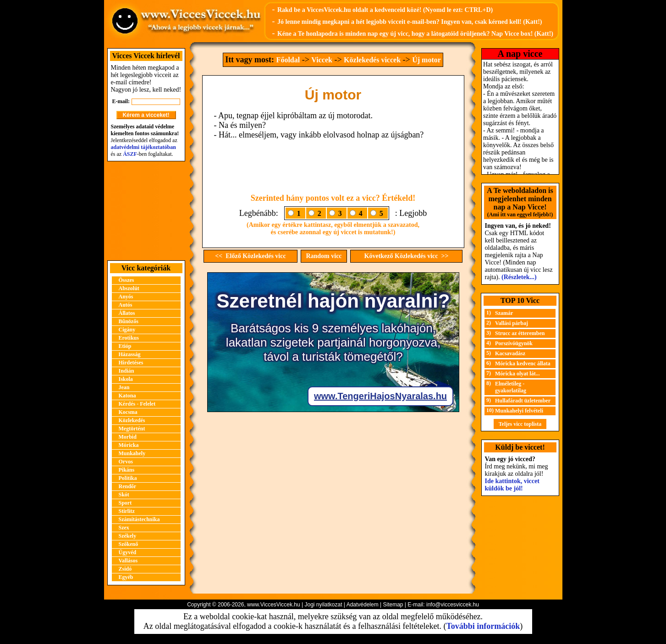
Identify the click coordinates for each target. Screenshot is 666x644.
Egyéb (126, 577)
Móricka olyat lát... (517, 374)
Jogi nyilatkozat (323, 605)
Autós (126, 305)
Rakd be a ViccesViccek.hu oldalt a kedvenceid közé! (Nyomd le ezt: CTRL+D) (385, 10)
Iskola (126, 379)
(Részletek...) (519, 277)
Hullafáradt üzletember (523, 401)
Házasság (130, 354)
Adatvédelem (363, 605)
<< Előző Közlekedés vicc (250, 256)
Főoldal (288, 60)
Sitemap (393, 605)
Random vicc (324, 256)
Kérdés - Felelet (137, 404)
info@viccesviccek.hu (453, 605)
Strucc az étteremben (520, 333)
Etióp (125, 346)
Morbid (128, 437)
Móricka (129, 445)
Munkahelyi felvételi (519, 411)
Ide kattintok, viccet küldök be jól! (512, 485)
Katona (127, 396)
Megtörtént (132, 429)
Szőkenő (129, 544)
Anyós (126, 297)
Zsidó (125, 569)
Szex (124, 528)
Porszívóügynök (514, 343)
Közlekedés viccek (372, 60)
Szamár (504, 313)
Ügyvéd (128, 552)
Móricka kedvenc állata (523, 363)
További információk (483, 626)
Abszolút (129, 288)
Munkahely (132, 453)
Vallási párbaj (512, 323)
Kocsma (128, 412)
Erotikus (129, 338)
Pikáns (127, 470)
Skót (124, 495)
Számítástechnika (139, 519)
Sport (125, 503)
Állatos (127, 313)
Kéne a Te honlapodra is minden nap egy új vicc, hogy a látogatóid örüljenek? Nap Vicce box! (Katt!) (415, 34)
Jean (124, 387)
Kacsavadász (510, 353)
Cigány (127, 330)
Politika (128, 478)
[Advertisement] (146, 211)
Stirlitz (127, 511)
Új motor (427, 60)
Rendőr (128, 486)
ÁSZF (130, 154)
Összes (127, 280)
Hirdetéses (131, 363)
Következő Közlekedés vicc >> (407, 256)
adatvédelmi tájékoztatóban (143, 147)
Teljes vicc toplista (520, 424)
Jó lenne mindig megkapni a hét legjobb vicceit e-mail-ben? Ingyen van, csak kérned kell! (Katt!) (410, 22)
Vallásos (128, 561)
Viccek (322, 60)
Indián (127, 371)
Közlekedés (132, 420)
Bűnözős (129, 321)
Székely (128, 536)
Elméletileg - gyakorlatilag (511, 387)
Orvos (126, 462)
